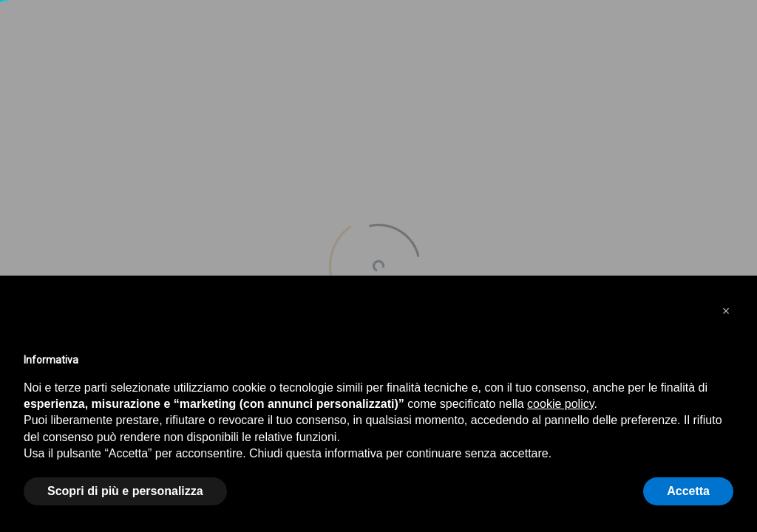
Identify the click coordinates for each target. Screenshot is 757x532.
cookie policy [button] (560, 404)
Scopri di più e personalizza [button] (125, 491)
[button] (726, 311)
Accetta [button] (688, 491)
